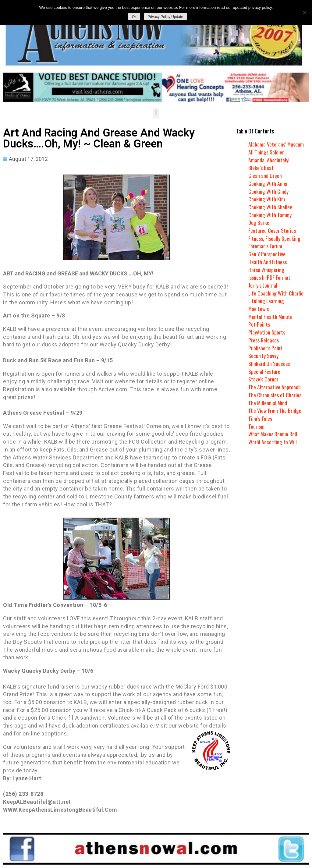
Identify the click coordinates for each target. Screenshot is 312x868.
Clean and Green (265, 175)
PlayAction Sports (267, 332)
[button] (156, 113)
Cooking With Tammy (270, 215)
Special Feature (264, 371)
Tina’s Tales (260, 418)
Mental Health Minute (271, 317)
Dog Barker (260, 222)
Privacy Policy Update (165, 17)
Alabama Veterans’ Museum (276, 144)
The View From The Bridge (275, 410)
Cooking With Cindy (268, 191)
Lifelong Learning (266, 301)
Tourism (256, 426)
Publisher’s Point (265, 348)
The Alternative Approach (275, 387)
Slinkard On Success (269, 363)
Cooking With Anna (268, 183)
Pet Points (259, 324)
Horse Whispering (266, 270)
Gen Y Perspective (267, 254)
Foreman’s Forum (265, 246)
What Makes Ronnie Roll (273, 434)
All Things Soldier (266, 152)
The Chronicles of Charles (275, 395)
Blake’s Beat (261, 168)
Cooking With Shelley (270, 207)
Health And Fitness (268, 262)
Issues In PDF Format (269, 277)
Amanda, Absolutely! (269, 160)
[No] (304, 12)
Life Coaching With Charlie (276, 293)
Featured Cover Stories (272, 230)
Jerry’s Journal (263, 285)
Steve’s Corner (263, 379)
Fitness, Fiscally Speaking (274, 238)
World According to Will (272, 442)
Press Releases (264, 340)
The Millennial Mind (268, 403)
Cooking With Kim (267, 199)
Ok (134, 17)
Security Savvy (263, 356)
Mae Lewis (259, 309)
